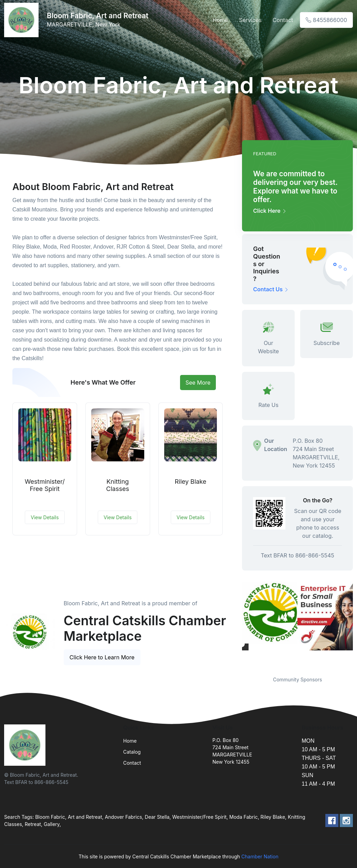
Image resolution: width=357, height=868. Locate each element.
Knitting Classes (118, 485)
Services (250, 20)
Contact (283, 20)
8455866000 (326, 20)
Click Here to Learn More (102, 657)
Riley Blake (190, 482)
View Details (45, 517)
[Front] (23, 20)
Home (220, 20)
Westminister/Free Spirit (45, 485)
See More (198, 383)
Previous (237, 625)
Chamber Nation (260, 856)
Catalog (132, 752)
